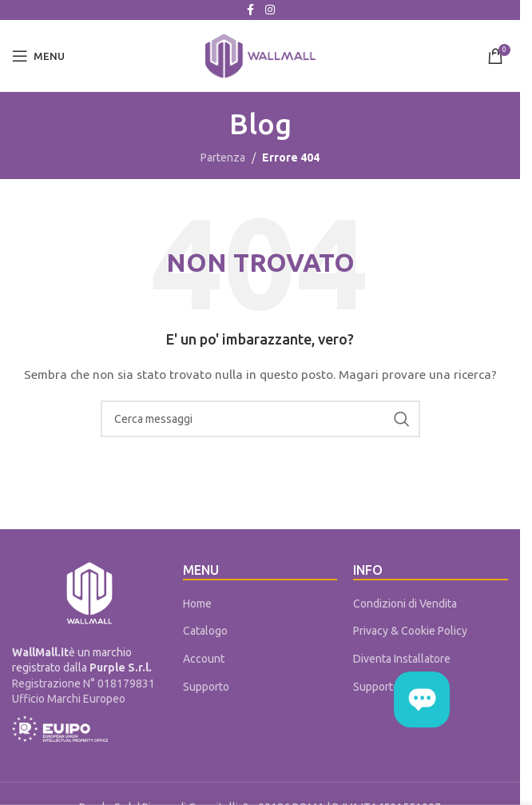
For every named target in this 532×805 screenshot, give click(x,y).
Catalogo (205, 631)
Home (197, 604)
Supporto (206, 687)
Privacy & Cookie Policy (410, 631)
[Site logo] (260, 55)
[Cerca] (260, 419)
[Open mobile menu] (38, 56)
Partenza (223, 157)
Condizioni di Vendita (405, 604)
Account (204, 659)
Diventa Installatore (402, 659)
